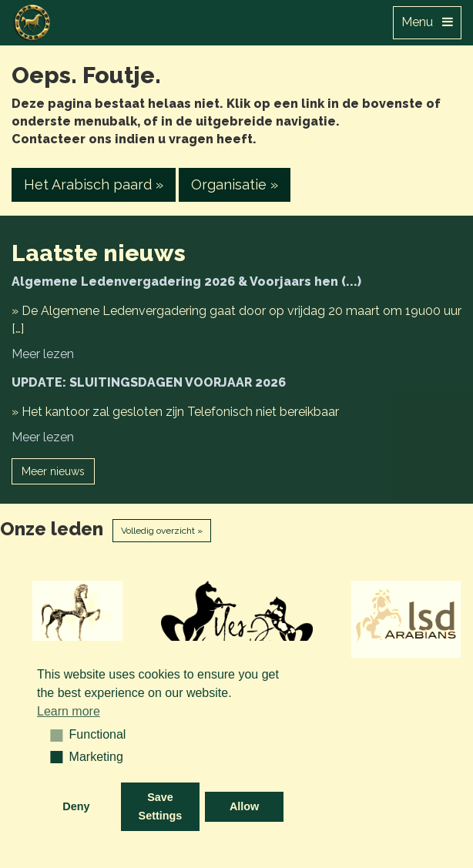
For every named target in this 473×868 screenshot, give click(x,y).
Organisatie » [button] (235, 184)
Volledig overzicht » (162, 531)
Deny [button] (76, 806)
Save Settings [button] (161, 806)
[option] (79, 619)
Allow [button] (244, 806)
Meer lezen (43, 354)
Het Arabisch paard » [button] (94, 184)
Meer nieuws (53, 471)
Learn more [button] (69, 711)
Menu (427, 22)
